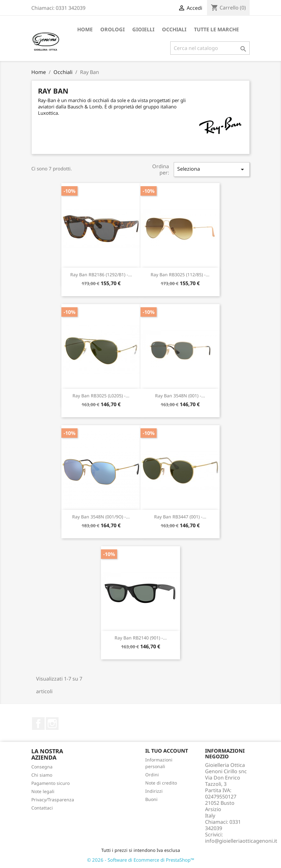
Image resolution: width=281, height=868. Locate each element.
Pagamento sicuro (50, 783)
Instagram (52, 724)
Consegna (42, 767)
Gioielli (143, 29)
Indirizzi (154, 791)
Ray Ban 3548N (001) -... (180, 396)
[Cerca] (210, 48)
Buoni (151, 799)
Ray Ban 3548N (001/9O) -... (101, 517)
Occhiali (174, 29)
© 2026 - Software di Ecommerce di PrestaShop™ (141, 860)
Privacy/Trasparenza (53, 800)
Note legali (43, 791)
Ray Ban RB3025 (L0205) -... (101, 396)
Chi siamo (42, 775)
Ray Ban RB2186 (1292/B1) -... (101, 275)
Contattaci (42, 808)
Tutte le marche (216, 29)
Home (85, 29)
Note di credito (161, 783)
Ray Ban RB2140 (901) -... (141, 638)
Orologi (112, 29)
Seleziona (212, 169)
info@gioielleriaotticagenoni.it (241, 841)
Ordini (152, 775)
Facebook (38, 724)
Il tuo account (167, 751)
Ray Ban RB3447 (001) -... (180, 517)
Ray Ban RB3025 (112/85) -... (180, 275)
